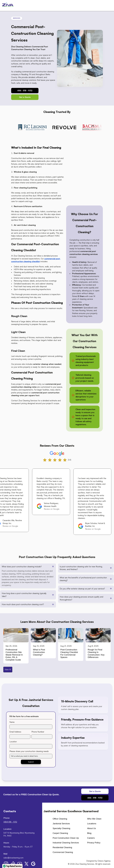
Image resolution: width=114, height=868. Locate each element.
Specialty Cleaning (61, 828)
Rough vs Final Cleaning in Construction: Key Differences (96, 653)
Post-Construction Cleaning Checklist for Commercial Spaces (69, 653)
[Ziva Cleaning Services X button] (26, 864)
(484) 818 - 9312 (10, 822)
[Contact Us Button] (25, 97)
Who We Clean (94, 819)
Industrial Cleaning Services (66, 843)
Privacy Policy (94, 843)
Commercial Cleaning (63, 852)
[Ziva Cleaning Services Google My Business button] (33, 864)
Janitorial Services (61, 824)
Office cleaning (60, 819)
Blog (89, 833)
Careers (91, 838)
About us (91, 828)
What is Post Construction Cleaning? (39, 652)
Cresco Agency (104, 861)
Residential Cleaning (62, 847)
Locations (92, 824)
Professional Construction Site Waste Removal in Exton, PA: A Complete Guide (15, 655)
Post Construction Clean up (66, 838)
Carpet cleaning (60, 833)
